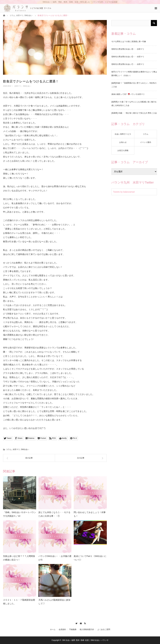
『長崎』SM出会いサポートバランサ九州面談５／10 (20, 514)
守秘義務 (73, 629)
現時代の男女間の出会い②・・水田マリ (128, 57)
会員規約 (62, 629)
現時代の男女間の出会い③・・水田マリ (128, 49)
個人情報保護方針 (87, 629)
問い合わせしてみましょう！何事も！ (90, 514)
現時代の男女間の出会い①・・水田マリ (128, 64)
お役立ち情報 (123, 150)
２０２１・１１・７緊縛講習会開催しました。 (19, 602)
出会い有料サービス (123, 134)
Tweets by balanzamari (124, 192)
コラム (12, 15)
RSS (84, 623)
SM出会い (28, 15)
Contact (80, 623)
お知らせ (123, 142)
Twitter (76, 623)
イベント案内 (146, 142)
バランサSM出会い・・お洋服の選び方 (55, 558)
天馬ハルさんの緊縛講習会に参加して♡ (54, 602)
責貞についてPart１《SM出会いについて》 (90, 558)
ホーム (53, 629)
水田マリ (20, 15)
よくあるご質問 (104, 629)
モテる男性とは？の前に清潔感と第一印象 (129, 42)
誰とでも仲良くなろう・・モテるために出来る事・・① (54, 514)
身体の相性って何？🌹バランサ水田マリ (128, 94)
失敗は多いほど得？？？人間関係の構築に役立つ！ (19, 558)
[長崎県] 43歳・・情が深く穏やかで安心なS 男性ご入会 (134, 113)
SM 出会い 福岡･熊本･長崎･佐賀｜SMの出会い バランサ (85, 640)
